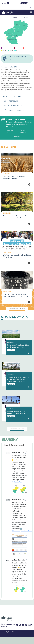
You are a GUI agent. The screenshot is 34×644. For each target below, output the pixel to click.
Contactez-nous (5, 635)
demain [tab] (25, 18)
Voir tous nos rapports (17, 429)
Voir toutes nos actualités (17, 309)
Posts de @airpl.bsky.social (14, 445)
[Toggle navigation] (31, 12)
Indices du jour (9, 131)
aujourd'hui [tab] (14, 18)
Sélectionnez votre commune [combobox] (17, 60)
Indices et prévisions (14, 110)
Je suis (4, 3)
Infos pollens (11, 101)
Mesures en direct (13, 106)
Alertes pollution (23, 131)
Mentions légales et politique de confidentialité (13, 632)
